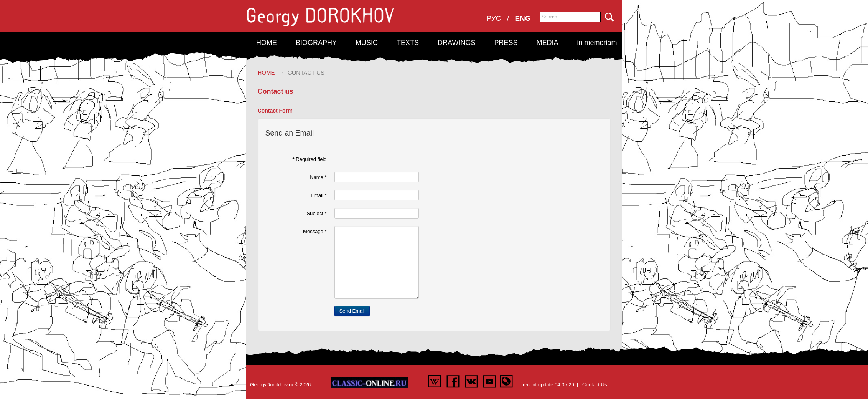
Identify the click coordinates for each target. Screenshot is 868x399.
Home (267, 43)
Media (547, 43)
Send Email (352, 311)
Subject (316, 213)
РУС (495, 18)
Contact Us (595, 385)
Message (315, 231)
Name (318, 177)
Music (367, 43)
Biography (316, 43)
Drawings (456, 43)
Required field (310, 159)
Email (319, 195)
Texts (408, 43)
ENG (523, 18)
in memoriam (597, 43)
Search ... (540, 12)
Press (506, 43)
